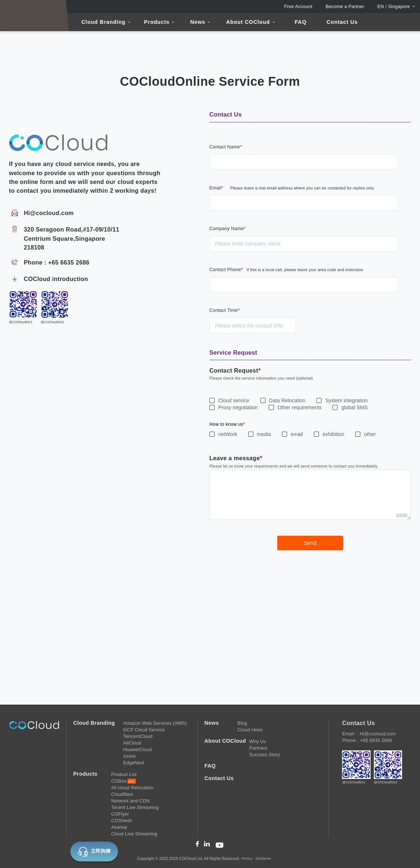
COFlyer (120, 814)
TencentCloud (138, 736)
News (198, 22)
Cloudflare (122, 794)
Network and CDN (131, 801)
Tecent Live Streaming (135, 808)
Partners (259, 748)
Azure (130, 756)
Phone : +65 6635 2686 (57, 262)
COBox (119, 781)
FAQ (301, 22)
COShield (122, 821)
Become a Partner (345, 7)
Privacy (247, 858)
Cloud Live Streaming (134, 834)
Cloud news (250, 730)
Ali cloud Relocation (133, 788)
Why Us (258, 742)
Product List (124, 775)
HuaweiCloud (138, 750)
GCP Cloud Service (144, 730)
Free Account (298, 7)
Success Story (265, 755)
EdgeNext (134, 763)
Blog (242, 723)
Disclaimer (263, 858)
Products (157, 22)
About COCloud (248, 22)
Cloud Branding (103, 22)
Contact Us (342, 22)
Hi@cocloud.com (49, 213)
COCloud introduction (56, 279)
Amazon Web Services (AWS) (155, 723)
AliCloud (132, 743)
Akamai (119, 827)
